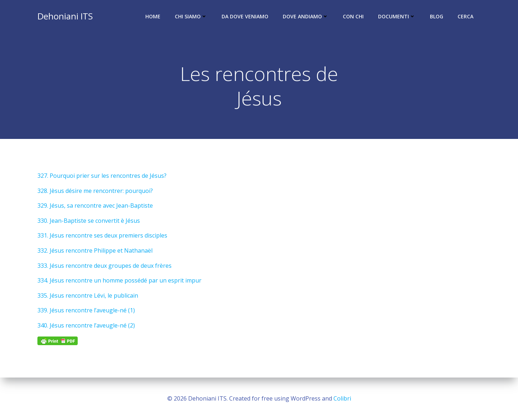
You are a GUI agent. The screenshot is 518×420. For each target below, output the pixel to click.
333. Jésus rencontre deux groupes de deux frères (104, 266)
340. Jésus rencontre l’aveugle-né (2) (86, 325)
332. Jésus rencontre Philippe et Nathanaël (95, 250)
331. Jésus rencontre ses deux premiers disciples (102, 235)
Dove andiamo (306, 16)
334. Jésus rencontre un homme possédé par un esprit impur (119, 280)
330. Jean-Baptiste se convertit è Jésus (89, 221)
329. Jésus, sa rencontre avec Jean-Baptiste (95, 206)
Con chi (353, 16)
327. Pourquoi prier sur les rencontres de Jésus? (102, 176)
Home (153, 16)
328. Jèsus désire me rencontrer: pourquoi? (95, 191)
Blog (437, 16)
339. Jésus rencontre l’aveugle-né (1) (86, 310)
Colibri (342, 398)
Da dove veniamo (245, 16)
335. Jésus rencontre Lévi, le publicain (88, 295)
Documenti (397, 16)
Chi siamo (191, 16)
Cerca (465, 16)
